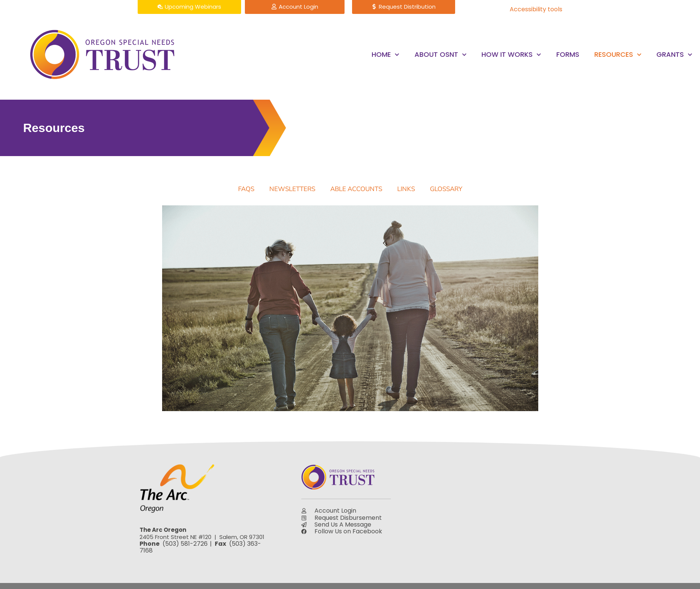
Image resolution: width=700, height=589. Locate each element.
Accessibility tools (536, 9)
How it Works (511, 55)
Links (406, 189)
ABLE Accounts (356, 189)
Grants (674, 55)
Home (386, 55)
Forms (568, 54)
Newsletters (292, 189)
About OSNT (441, 55)
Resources (618, 55)
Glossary (446, 189)
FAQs (246, 189)
